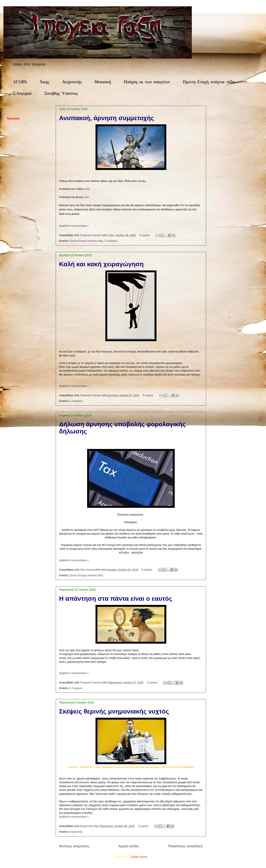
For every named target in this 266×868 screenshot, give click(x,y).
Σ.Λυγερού (22, 94)
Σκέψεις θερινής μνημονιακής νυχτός (114, 711)
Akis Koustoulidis (91, 570)
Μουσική (103, 82)
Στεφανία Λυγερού (91, 235)
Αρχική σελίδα (128, 846)
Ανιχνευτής (72, 82)
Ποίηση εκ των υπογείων (147, 82)
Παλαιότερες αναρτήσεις (185, 846)
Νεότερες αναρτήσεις (74, 846)
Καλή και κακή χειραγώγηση (101, 264)
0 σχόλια (144, 235)
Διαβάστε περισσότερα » (74, 226)
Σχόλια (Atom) (139, 857)
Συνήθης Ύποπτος (61, 94)
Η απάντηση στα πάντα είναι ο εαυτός (116, 599)
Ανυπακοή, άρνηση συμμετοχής (107, 118)
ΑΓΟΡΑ (20, 82)
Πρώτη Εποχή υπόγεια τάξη (209, 82)
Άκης (44, 82)
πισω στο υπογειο (29, 64)
